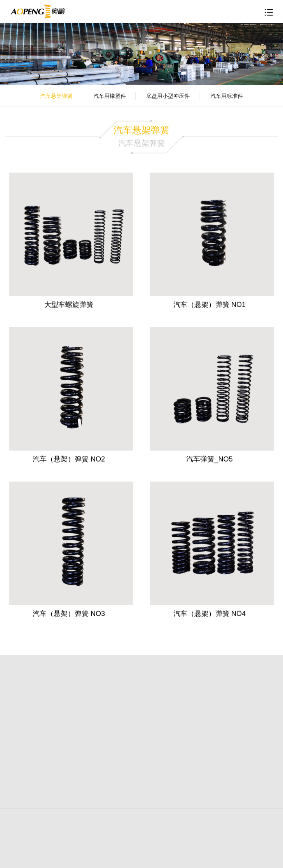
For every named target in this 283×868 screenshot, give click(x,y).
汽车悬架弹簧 (56, 96)
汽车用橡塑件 (110, 96)
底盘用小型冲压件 (168, 96)
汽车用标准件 (227, 96)
